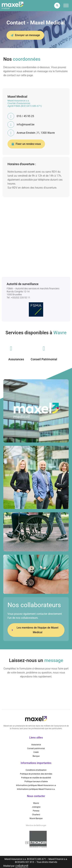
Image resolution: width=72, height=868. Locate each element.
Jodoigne (36, 807)
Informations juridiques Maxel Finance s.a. (36, 789)
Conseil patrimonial (36, 748)
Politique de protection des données (36, 774)
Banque (36, 756)
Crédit (36, 752)
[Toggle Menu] (66, 6)
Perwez (36, 811)
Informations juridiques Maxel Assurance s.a (36, 785)
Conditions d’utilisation (36, 770)
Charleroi (36, 815)
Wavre (36, 803)
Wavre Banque (36, 818)
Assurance (36, 745)
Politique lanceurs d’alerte (36, 782)
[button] (57, 6)
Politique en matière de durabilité (36, 778)
